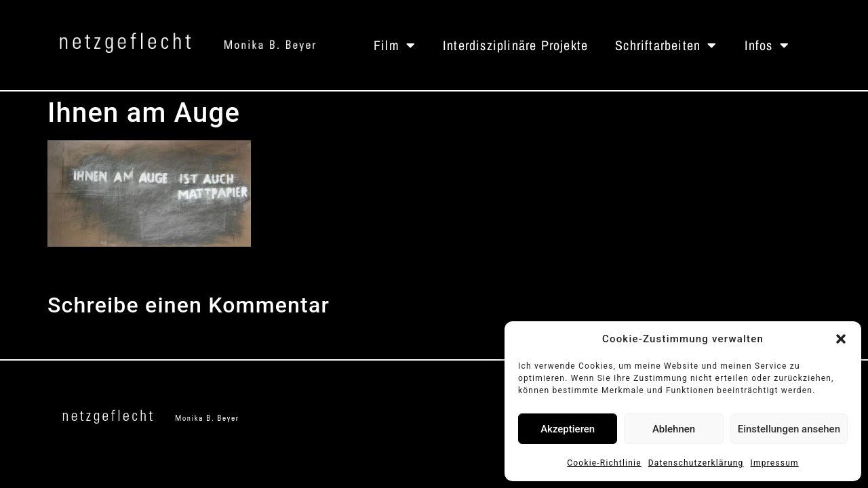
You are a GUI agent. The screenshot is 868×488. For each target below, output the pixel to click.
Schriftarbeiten (666, 45)
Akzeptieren (568, 429)
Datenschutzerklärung (696, 463)
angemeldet (156, 339)
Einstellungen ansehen (789, 429)
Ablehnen (674, 429)
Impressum (775, 463)
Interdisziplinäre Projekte (515, 45)
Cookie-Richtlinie (604, 463)
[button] (841, 339)
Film (395, 45)
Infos (767, 45)
